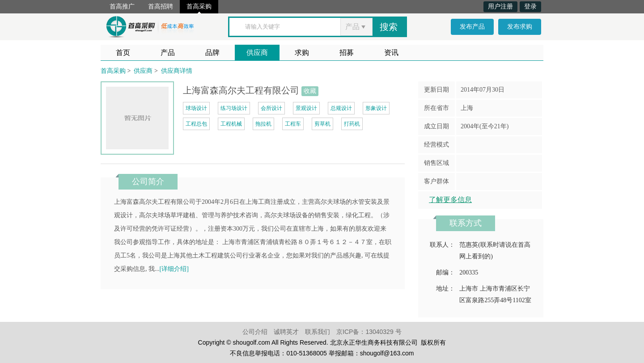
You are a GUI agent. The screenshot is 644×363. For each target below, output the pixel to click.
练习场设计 (234, 108)
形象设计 (376, 108)
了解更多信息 (450, 200)
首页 (123, 53)
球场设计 (196, 108)
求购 (302, 53)
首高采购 (199, 6)
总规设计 (341, 108)
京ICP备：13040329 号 (369, 332)
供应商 (257, 53)
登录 (530, 6)
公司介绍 (255, 332)
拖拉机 (263, 124)
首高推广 (122, 6)
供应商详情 (177, 71)
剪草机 (322, 124)
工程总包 (196, 124)
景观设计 (306, 108)
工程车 (293, 124)
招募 (347, 53)
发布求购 (520, 27)
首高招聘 (161, 6)
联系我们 (318, 332)
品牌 (212, 53)
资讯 (391, 53)
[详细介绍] (174, 269)
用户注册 (500, 6)
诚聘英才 (286, 332)
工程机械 (231, 124)
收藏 (310, 91)
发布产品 (472, 27)
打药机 (352, 124)
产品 (168, 53)
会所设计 (271, 108)
